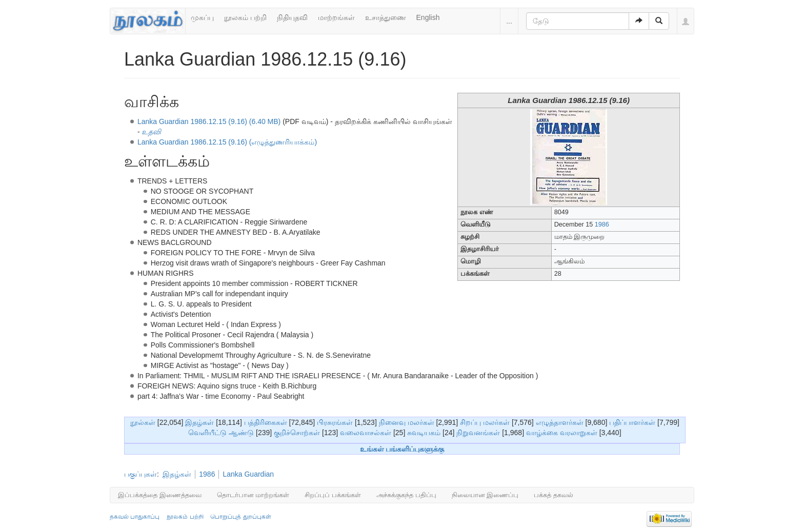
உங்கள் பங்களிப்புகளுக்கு (402, 449)
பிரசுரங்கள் (335, 422)
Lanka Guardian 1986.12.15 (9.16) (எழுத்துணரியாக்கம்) (227, 142)
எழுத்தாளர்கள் (560, 422)
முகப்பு (202, 17)
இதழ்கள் (199, 422)
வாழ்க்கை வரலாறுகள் (562, 433)
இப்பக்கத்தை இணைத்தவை (160, 495)
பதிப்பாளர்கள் (632, 422)
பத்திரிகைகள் (266, 422)
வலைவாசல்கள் (366, 433)
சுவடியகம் (424, 433)
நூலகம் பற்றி (245, 17)
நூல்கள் (143, 422)
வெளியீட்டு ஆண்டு (221, 433)
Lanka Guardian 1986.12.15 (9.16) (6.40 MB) (209, 121)
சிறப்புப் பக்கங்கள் (333, 495)
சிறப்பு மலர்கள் (485, 422)
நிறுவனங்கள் (478, 433)
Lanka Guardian (248, 474)
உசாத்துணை (386, 17)
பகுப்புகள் (140, 474)
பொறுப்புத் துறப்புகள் (240, 517)
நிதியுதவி (292, 17)
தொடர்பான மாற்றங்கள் (253, 495)
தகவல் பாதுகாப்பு (135, 517)
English (428, 17)
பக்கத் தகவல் (554, 495)
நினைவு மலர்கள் (407, 422)
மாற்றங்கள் (336, 17)
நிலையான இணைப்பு (485, 495)
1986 (602, 224)
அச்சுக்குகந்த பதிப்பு (406, 495)
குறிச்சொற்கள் (297, 433)
